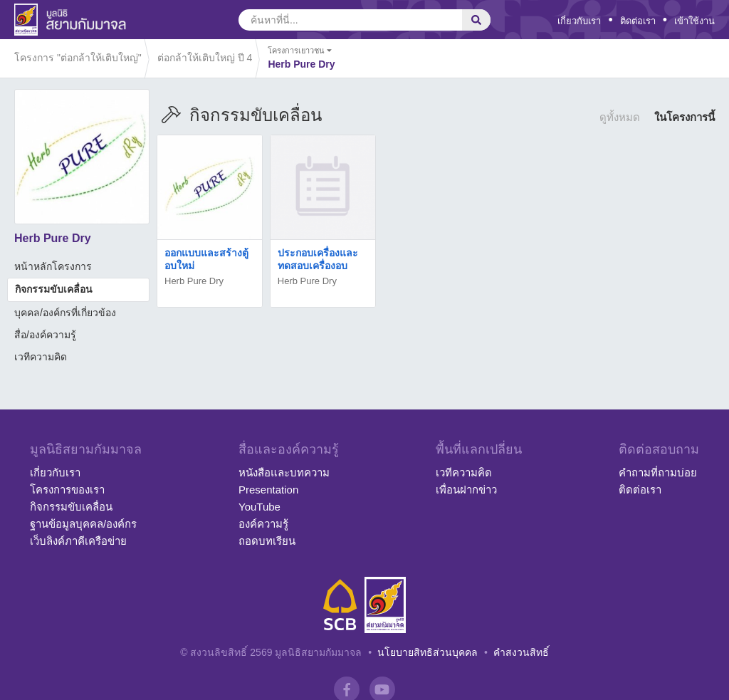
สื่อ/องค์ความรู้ (45, 335)
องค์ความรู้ (263, 524)
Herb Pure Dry (194, 281)
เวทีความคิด (41, 357)
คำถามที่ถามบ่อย (658, 472)
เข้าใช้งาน (694, 21)
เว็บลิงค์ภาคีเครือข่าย (78, 541)
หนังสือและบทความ (284, 472)
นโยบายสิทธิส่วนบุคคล (428, 652)
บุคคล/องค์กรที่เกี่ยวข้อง (65, 313)
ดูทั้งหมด (620, 117)
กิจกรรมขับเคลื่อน (54, 289)
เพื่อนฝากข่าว (466, 490)
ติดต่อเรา (638, 21)
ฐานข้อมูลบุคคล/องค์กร (83, 524)
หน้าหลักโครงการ (53, 266)
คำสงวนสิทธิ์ (521, 652)
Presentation (268, 490)
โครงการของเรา (67, 490)
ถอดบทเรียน (267, 541)
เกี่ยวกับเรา (579, 21)
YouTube (259, 507)
